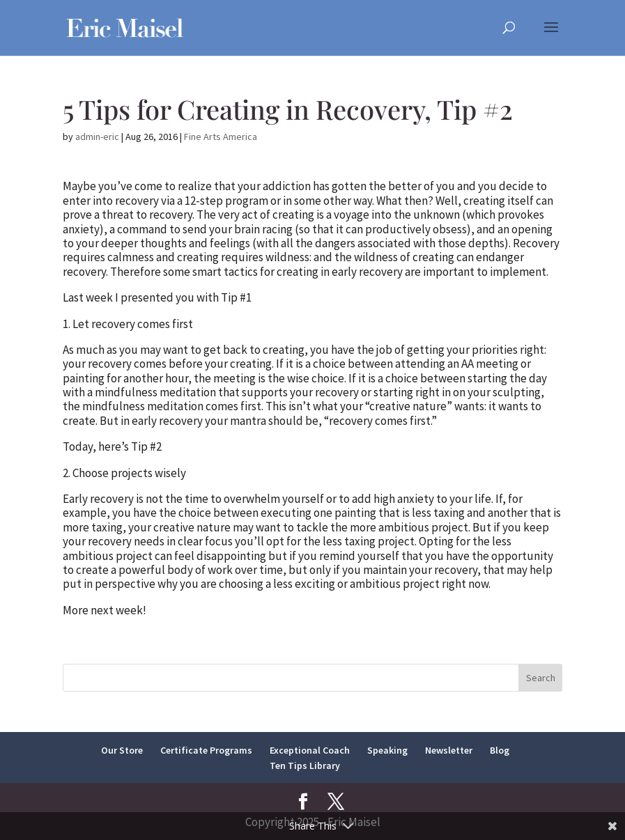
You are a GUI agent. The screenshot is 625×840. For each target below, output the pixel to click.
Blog (500, 750)
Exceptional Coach (310, 750)
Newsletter (449, 750)
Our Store (122, 750)
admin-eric (97, 137)
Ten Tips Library (305, 765)
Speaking (387, 750)
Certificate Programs (206, 750)
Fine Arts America (221, 137)
